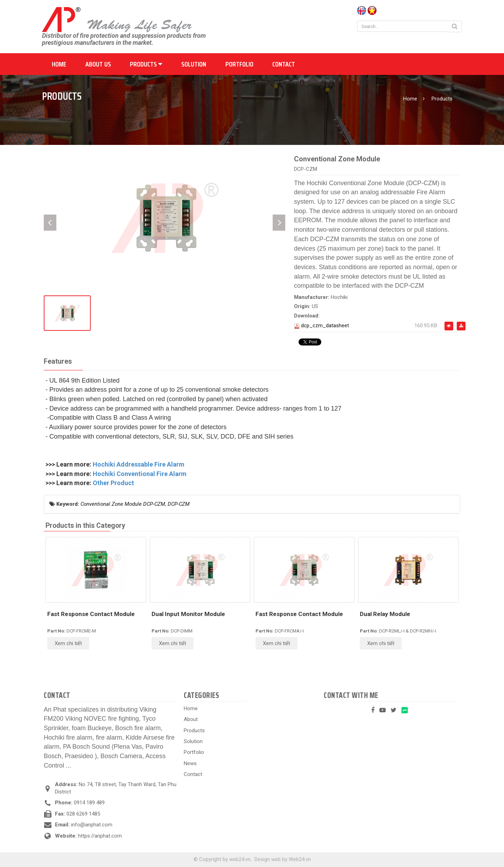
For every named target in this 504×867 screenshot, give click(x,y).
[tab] (58, 362)
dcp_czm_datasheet (325, 326)
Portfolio (239, 64)
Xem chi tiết (68, 643)
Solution (194, 64)
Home (59, 64)
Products (146, 64)
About (191, 719)
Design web (268, 859)
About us (98, 64)
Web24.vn (300, 859)
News (190, 763)
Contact (284, 64)
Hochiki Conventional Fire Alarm (140, 474)
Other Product (113, 483)
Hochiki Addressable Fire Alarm (139, 464)
